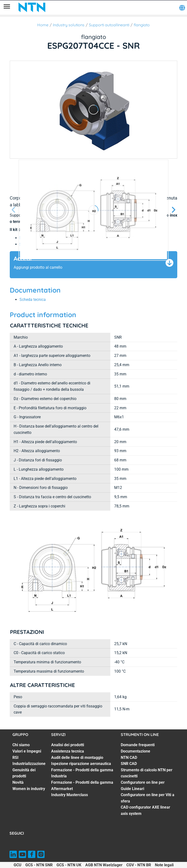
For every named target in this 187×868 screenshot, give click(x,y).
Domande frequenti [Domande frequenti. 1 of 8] (138, 745)
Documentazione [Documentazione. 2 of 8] (136, 751)
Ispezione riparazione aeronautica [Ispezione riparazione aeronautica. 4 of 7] (81, 764)
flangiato (142, 25)
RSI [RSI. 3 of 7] (15, 758)
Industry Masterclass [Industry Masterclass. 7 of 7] (70, 795)
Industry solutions (69, 25)
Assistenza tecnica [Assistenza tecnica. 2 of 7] (68, 751)
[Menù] (7, 7)
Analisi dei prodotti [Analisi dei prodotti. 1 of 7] (68, 745)
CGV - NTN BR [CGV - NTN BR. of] (139, 865)
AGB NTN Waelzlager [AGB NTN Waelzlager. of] (104, 865)
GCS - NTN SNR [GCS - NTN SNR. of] (39, 865)
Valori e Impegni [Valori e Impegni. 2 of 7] (27, 751)
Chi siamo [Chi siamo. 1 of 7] (21, 745)
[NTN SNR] (32, 7)
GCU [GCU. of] (18, 865)
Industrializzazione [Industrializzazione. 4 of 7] (29, 764)
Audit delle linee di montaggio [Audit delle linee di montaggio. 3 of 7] (77, 758)
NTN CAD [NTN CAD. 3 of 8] (129, 758)
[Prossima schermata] (14, 210)
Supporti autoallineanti (109, 25)
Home (43, 25)
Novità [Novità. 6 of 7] (18, 782)
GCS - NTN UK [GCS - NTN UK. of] (69, 865)
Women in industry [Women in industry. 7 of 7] (29, 789)
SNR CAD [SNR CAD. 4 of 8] (129, 764)
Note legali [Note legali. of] (164, 865)
